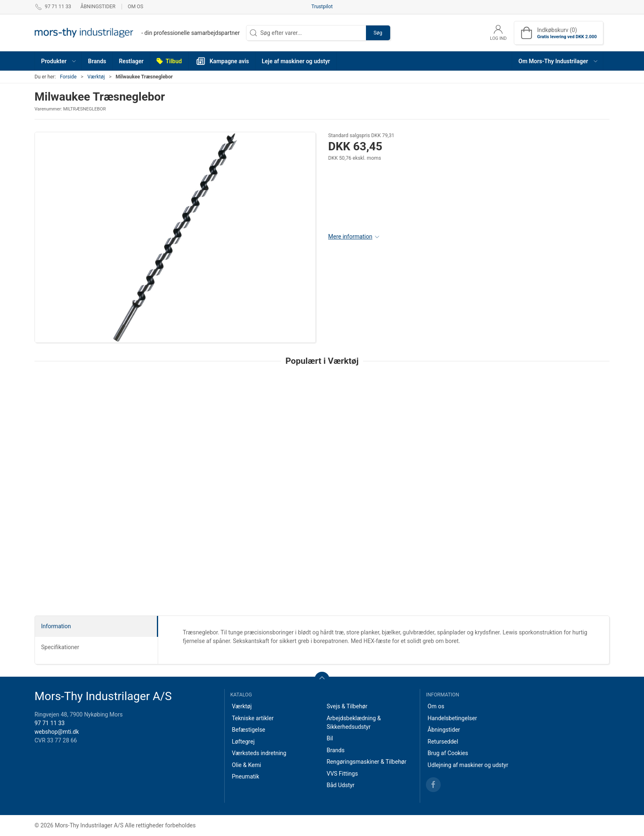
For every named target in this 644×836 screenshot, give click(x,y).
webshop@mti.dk (57, 732)
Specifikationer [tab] (60, 647)
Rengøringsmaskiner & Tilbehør (366, 762)
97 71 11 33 (49, 723)
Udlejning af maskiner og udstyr (468, 765)
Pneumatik (245, 776)
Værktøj (96, 77)
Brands (336, 750)
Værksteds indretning (259, 753)
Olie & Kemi (246, 765)
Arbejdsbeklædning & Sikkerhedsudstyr (354, 722)
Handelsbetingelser (452, 718)
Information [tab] (56, 626)
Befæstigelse (248, 730)
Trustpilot (322, 7)
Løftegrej (243, 742)
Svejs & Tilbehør (347, 706)
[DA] (137, 33)
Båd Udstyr (340, 785)
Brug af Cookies (448, 753)
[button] (58, 61)
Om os (136, 7)
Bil (330, 738)
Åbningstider (98, 7)
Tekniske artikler (253, 718)
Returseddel (443, 742)
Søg (378, 33)
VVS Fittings (342, 774)
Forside (68, 77)
